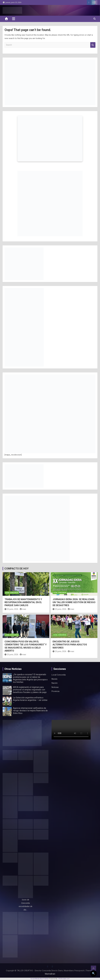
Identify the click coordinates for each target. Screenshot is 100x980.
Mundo (54, 679)
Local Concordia (12, 593)
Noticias (55, 687)
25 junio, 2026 (11, 609)
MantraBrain (50, 974)
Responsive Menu (95, 2)
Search (93, 45)
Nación (55, 683)
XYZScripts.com (64, 979)
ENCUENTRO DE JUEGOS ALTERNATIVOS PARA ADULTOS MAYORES (70, 645)
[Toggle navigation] (14, 19)
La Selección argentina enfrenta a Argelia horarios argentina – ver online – (30, 700)
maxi (23, 609)
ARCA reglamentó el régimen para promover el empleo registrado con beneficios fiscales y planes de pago (30, 690)
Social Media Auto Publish (40, 979)
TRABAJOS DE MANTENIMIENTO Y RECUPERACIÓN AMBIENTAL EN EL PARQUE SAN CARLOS (23, 602)
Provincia (55, 691)
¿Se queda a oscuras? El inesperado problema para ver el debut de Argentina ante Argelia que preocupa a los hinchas (30, 678)
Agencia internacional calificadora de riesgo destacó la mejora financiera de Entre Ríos (30, 711)
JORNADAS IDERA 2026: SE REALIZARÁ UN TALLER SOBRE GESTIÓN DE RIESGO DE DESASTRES (74, 602)
